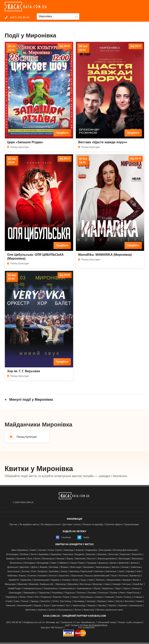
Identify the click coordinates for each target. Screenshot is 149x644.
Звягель (115, 567)
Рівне (122, 593)
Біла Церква (105, 550)
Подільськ (70, 593)
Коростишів (77, 576)
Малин (136, 580)
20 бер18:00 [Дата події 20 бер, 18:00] (83, 161)
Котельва (123, 576)
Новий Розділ (15, 588)
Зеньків (125, 567)
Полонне (81, 593)
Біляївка (24, 554)
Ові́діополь (107, 588)
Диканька (103, 563)
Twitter (83, 537)
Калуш (64, 571)
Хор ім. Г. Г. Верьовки (24, 371)
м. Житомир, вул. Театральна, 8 (59, 622)
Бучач (37, 559)
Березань (102, 554)
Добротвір (124, 563)
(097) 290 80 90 (17, 17)
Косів (114, 576)
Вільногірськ (48, 559)
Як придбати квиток (29, 524)
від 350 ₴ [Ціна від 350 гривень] (65, 275)
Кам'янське (111, 571)
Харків (139, 601)
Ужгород (91, 601)
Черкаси (91, 606)
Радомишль (11, 597)
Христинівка (58, 606)
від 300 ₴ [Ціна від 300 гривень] (65, 159)
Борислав (125, 554)
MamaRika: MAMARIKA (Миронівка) (105, 255)
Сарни (75, 597)
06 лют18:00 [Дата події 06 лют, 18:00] (83, 48)
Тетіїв (55, 601)
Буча (30, 559)
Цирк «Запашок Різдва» (25, 142)
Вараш (70, 559)
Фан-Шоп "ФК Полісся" (52, 628)
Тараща (34, 601)
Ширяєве (42, 610)
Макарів (127, 580)
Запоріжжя (88, 567)
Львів (91, 580)
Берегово (91, 554)
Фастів (119, 601)
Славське (109, 597)
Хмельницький (24, 606)
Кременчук (135, 576)
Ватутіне (92, 559)
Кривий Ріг (14, 580)
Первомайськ (30, 593)
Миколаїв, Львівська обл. (41, 584)
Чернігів (112, 606)
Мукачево (97, 584)
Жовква (64, 567)
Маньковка (10, 584)
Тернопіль (45, 601)
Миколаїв (23, 584)
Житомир (54, 567)
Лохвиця (66, 580)
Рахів (30, 597)
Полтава (92, 593)
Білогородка (12, 554)
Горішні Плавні (77, 563)
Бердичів (80, 554)
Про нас (13, 524)
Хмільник (11, 606)
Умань (111, 601)
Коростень (64, 576)
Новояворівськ (84, 588)
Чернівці (102, 606)
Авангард (69, 550)
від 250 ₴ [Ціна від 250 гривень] (65, 46)
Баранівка (44, 554)
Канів (121, 571)
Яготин (78, 610)
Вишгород (137, 559)
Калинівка (54, 571)
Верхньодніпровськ (107, 559)
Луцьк (83, 580)
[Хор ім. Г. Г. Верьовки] (39, 319)
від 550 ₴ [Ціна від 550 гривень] (136, 159)
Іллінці (51, 550)
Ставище (138, 597)
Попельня (103, 593)
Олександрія (15, 593)
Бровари (10, 559)
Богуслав (114, 554)
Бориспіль (137, 554)
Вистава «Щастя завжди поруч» (103, 142)
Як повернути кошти (51, 524)
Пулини (114, 593)
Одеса (126, 588)
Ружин (66, 597)
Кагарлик (42, 571)
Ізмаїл (33, 550)
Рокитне (57, 597)
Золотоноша (13, 571)
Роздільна (46, 597)
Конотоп (53, 576)
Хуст (68, 606)
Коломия (42, 576)
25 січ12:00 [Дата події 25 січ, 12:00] (12, 48)
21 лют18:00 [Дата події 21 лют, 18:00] (12, 161)
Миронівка (73, 584)
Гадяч (54, 563)
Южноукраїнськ (65, 610)
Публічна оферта (114, 524)
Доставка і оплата (72, 524)
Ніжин (107, 584)
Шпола (52, 610)
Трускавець (79, 601)
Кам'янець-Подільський (81, 571)
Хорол (47, 606)
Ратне (22, 597)
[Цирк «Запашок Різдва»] (39, 90)
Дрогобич (25, 567)
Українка (101, 601)
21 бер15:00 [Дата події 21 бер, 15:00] (12, 277)
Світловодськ (87, 597)
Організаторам (131, 524)
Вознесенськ (16, 563)
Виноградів (124, 559)
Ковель (23, 576)
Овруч (118, 588)
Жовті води (75, 567)
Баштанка (68, 554)
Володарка (30, 563)
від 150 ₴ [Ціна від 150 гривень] (136, 46)
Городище (91, 563)
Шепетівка (30, 610)
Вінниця (61, 559)
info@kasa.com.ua (32, 622)
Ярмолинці (89, 610)
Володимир (43, 563)
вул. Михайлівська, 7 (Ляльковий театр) (96, 622)
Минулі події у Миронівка (31, 400)
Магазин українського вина (110, 610)
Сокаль (128, 597)
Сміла (119, 597)
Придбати (62, 133)
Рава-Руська (133, 593)
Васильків (80, 559)
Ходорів (37, 606)
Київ (139, 571)
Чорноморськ (136, 606)
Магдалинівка (114, 580)
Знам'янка (136, 567)
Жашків (43, 567)
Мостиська (85, 584)
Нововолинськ (50, 588)
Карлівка (130, 571)
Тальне (25, 601)
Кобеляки (12, 576)
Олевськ (136, 588)
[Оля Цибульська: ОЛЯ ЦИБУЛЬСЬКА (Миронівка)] (39, 203)
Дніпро (113, 563)
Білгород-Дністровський (125, 550)
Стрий (9, 601)
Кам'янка (99, 571)
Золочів (25, 571)
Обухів (97, 588)
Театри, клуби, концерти (130, 622)
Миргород (61, 584)
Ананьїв (79, 550)
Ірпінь (59, 550)
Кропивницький (41, 580)
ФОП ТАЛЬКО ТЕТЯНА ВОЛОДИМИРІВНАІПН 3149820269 (86, 627)
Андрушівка (91, 550)
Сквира (99, 597)
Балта (34, 554)
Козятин (32, 576)
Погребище (57, 593)
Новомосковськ (67, 588)
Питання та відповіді (93, 524)
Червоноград (79, 606)
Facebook (63, 537)
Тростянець (65, 601)
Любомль (100, 580)
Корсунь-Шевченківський (97, 576)
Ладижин (55, 580)
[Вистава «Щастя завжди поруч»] (110, 90)
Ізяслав (42, 550)
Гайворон (63, 563)
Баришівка (56, 554)
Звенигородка (102, 567)
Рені (37, 597)
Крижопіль (26, 580)
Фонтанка (129, 601)
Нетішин (127, 584)
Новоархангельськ (32, 588)
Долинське (13, 567)
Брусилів (21, 559)
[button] (58, 16)
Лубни (75, 580)
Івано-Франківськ (20, 550)
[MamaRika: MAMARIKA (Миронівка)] (110, 203)
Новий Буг (138, 584)
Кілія (34, 571)
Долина (134, 563)
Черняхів (123, 606)
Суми (16, 601)
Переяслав (44, 593)
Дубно (34, 567)
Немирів (117, 584)
